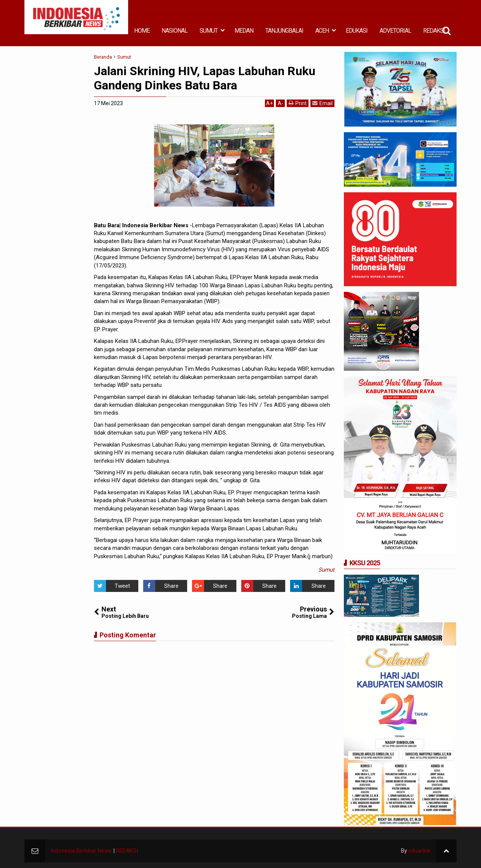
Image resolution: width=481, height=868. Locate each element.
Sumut (326, 570)
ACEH (322, 31)
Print (298, 103)
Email (322, 103)
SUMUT (209, 31)
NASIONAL (175, 31)
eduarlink (419, 851)
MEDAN (244, 31)
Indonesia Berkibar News (81, 851)
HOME (142, 31)
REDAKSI (434, 31)
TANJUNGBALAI (284, 31)
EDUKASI (357, 31)
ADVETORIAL (395, 31)
